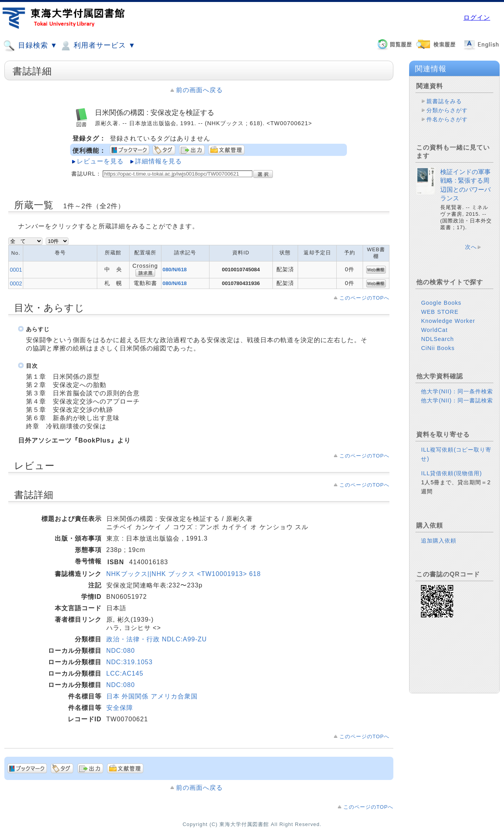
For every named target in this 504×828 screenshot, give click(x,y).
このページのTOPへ (364, 298)
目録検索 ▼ (30, 46)
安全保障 (120, 708)
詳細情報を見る (158, 161)
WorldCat (434, 330)
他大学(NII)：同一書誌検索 (457, 400)
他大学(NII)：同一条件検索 (457, 391)
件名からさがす (447, 119)
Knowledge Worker (448, 321)
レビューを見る (100, 161)
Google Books (441, 303)
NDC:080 (121, 651)
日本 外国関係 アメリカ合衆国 (152, 696)
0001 (16, 270)
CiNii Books (438, 348)
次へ (471, 247)
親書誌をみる (444, 101)
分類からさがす (447, 110)
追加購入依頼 (439, 541)
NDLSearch (437, 339)
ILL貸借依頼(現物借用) (451, 473)
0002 (16, 283)
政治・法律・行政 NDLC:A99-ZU (157, 639)
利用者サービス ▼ (97, 46)
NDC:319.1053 (130, 662)
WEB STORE (440, 312)
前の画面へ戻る (199, 90)
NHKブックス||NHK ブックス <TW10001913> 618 (184, 574)
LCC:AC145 (125, 673)
